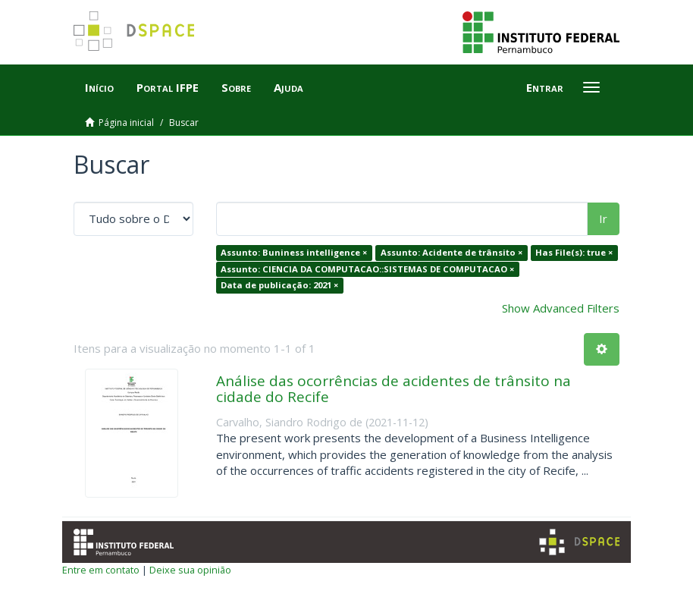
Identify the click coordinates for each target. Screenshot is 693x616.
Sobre (236, 87)
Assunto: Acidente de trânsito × (452, 252)
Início (99, 87)
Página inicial (126, 123)
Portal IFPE (168, 87)
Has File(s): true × (574, 252)
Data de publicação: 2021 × (279, 285)
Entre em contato (101, 570)
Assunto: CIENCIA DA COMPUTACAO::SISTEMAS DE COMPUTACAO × (367, 269)
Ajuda (288, 87)
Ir (603, 218)
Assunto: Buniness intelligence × (294, 252)
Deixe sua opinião (190, 570)
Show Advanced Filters (561, 308)
